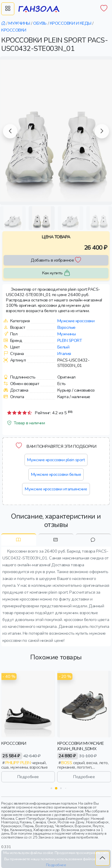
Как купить (56, 273)
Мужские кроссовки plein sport (56, 460)
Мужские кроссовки (76, 321)
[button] (10, 131)
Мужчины (67, 334)
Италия (64, 354)
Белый (63, 347)
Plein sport (70, 340)
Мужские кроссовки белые (56, 474)
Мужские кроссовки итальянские (56, 489)
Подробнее (28, 777)
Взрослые (66, 327)
